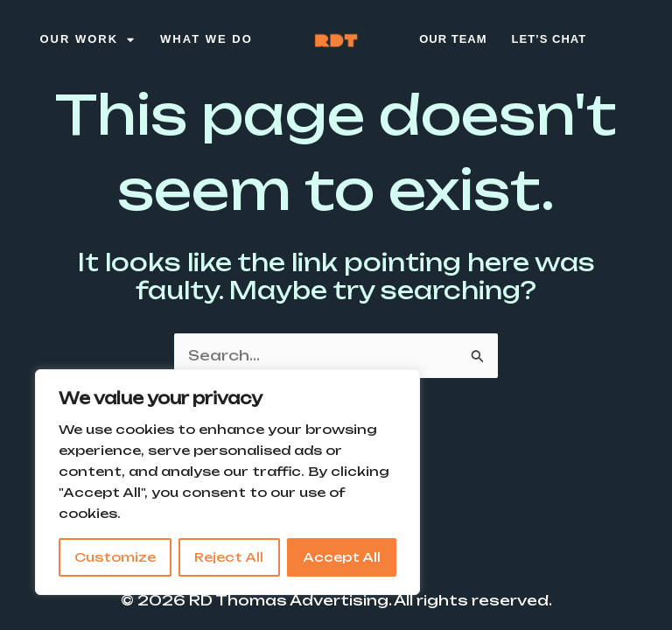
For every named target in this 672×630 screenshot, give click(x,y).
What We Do (206, 39)
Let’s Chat (549, 39)
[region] (227, 482)
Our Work (87, 40)
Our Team (453, 39)
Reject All (229, 557)
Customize (115, 557)
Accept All (342, 557)
